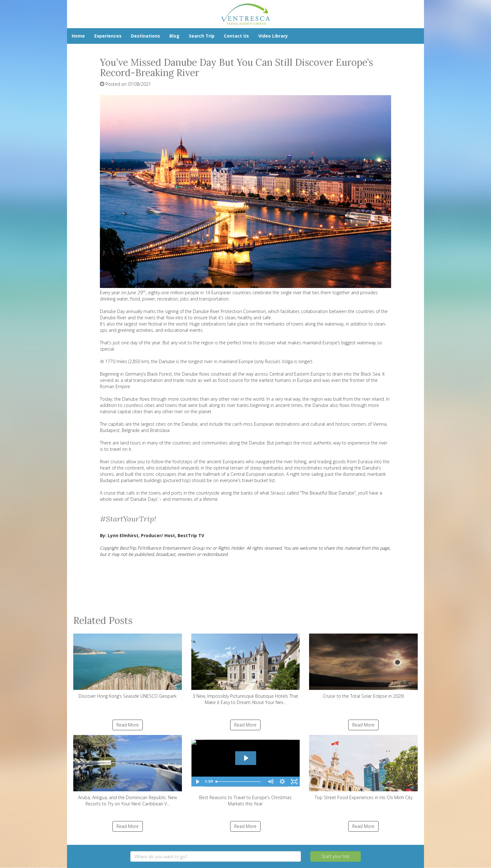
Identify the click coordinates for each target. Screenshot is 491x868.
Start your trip (336, 856)
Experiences (108, 36)
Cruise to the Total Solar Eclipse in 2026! (363, 666)
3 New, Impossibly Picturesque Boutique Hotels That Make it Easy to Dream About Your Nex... (246, 669)
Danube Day (113, 311)
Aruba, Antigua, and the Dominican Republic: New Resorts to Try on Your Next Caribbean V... (128, 771)
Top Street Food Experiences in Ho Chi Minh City (363, 768)
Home (78, 36)
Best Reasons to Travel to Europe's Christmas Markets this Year (246, 771)
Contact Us (236, 36)
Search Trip (202, 36)
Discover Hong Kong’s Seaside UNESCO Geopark (128, 666)
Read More (128, 725)
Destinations (145, 36)
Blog (174, 36)
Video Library (273, 36)
